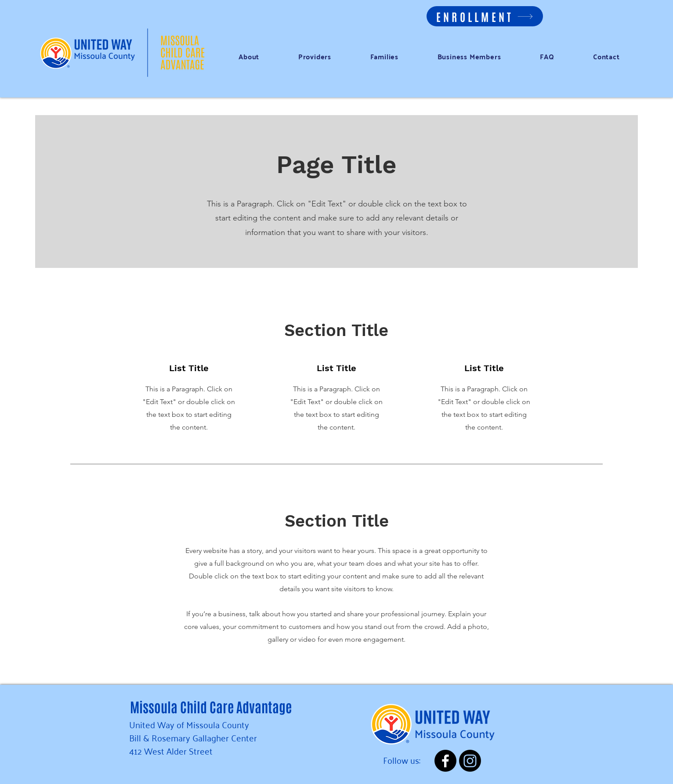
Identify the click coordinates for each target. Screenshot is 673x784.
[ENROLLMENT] (485, 16)
